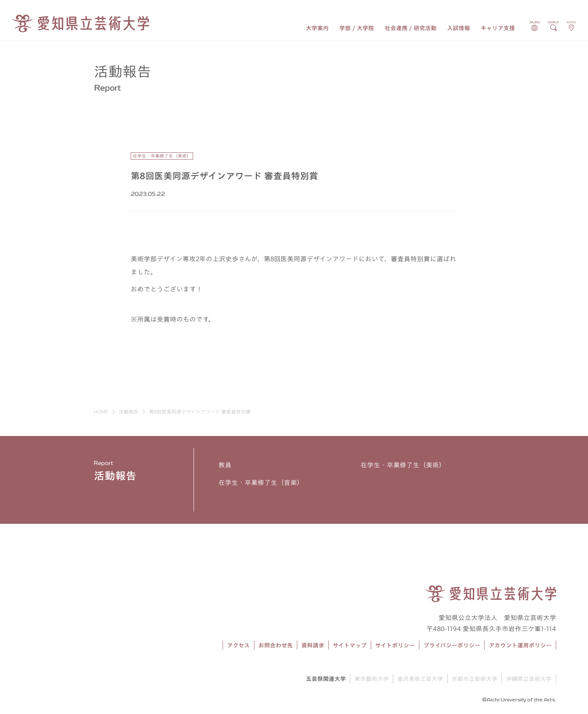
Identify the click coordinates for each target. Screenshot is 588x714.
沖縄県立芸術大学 (529, 679)
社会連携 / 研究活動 (411, 28)
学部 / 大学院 (357, 28)
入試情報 (459, 28)
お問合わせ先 (276, 645)
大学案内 (317, 28)
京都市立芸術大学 (474, 679)
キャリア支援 (498, 28)
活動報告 (129, 411)
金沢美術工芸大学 (420, 679)
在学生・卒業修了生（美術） (403, 465)
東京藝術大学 (372, 679)
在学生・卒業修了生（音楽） (261, 483)
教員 (225, 465)
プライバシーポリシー (452, 645)
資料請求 (313, 645)
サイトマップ (350, 645)
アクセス (238, 645)
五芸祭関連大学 (326, 679)
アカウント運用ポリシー (520, 645)
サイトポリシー (395, 645)
